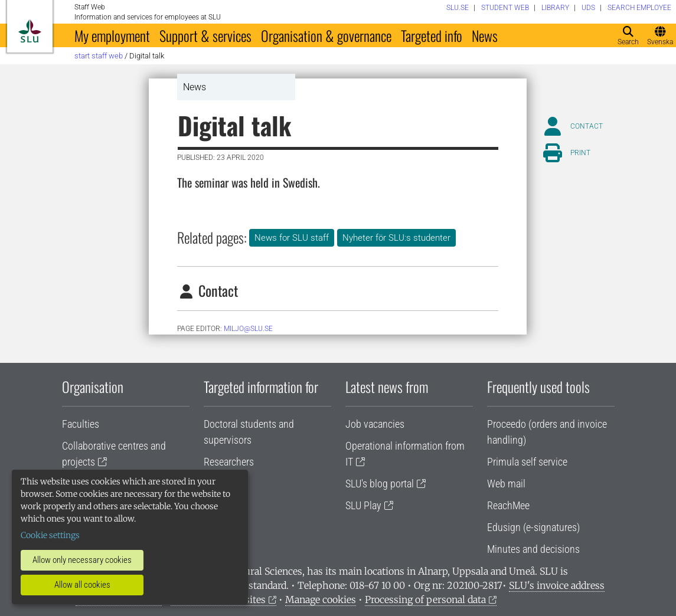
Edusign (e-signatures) (533, 527)
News (485, 35)
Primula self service (527, 462)
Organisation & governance (326, 35)
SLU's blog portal (380, 484)
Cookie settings (50, 535)
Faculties (81, 424)
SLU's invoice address (557, 585)
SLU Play (363, 505)
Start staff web (99, 56)
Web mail (506, 484)
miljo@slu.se (248, 329)
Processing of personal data (425, 599)
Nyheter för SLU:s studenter (396, 238)
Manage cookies (321, 599)
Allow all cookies (82, 585)
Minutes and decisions (533, 549)
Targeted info (432, 35)
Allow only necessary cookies (82, 560)
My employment (112, 35)
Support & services (205, 35)
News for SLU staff (292, 238)
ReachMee (508, 505)
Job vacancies (375, 424)
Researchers (229, 462)
